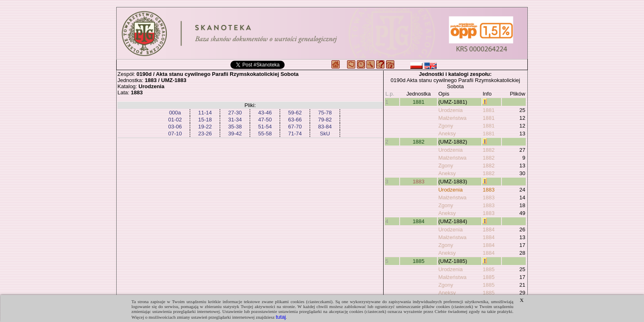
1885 (419, 261)
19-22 (205, 127)
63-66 (295, 120)
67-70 (295, 127)
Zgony (446, 126)
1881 (419, 102)
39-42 (235, 134)
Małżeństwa (452, 118)
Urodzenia (450, 110)
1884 (419, 221)
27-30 (235, 113)
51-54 (265, 127)
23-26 (205, 134)
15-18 (205, 120)
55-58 (265, 134)
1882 (419, 142)
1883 (419, 182)
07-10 (175, 134)
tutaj (281, 317)
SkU (325, 134)
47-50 (265, 120)
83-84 (325, 127)
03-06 (175, 127)
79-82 (325, 120)
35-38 (235, 127)
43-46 (265, 113)
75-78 (325, 113)
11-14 (205, 113)
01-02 (175, 120)
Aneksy (447, 134)
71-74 (295, 134)
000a (175, 113)
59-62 (295, 113)
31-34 (235, 120)
